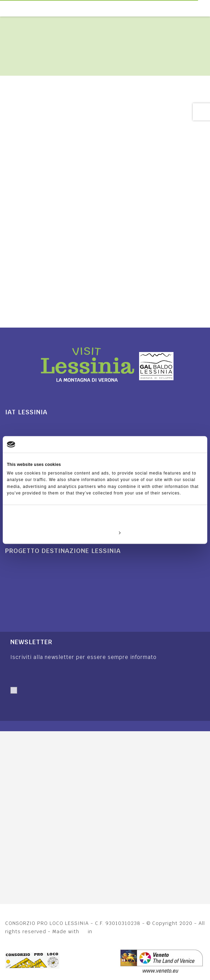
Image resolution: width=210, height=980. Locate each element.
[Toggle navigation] (206, 8)
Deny (39, 532)
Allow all (171, 532)
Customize (105, 532)
